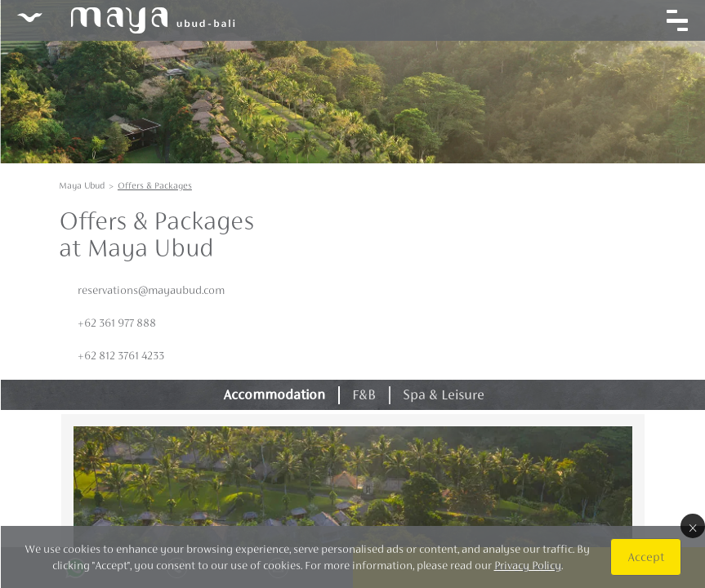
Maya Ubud (82, 185)
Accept (645, 557)
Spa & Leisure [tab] (443, 394)
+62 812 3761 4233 (121, 355)
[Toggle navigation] (676, 20)
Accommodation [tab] (273, 394)
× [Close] (692, 526)
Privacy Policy (527, 565)
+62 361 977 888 (117, 323)
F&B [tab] (364, 394)
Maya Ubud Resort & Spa (125, 20)
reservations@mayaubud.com (151, 290)
